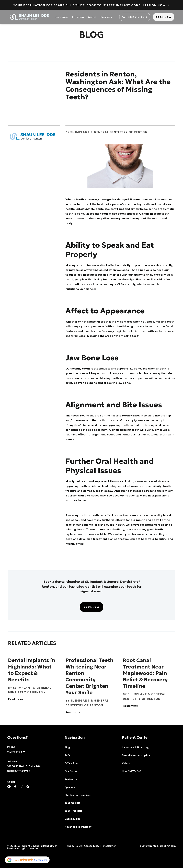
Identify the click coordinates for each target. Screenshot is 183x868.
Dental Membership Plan (137, 755)
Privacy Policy (74, 846)
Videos (126, 763)
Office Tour (71, 763)
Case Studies (73, 819)
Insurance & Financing (135, 747)
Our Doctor (71, 771)
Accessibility (91, 846)
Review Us (71, 779)
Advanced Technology (78, 827)
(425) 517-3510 (16, 752)
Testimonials (72, 803)
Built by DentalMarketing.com (158, 846)
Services (106, 17)
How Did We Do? (131, 771)
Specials (70, 787)
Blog (67, 747)
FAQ (67, 755)
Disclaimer (109, 846)
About (92, 17)
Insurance (61, 17)
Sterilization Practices (78, 795)
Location (78, 17)
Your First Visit (73, 811)
